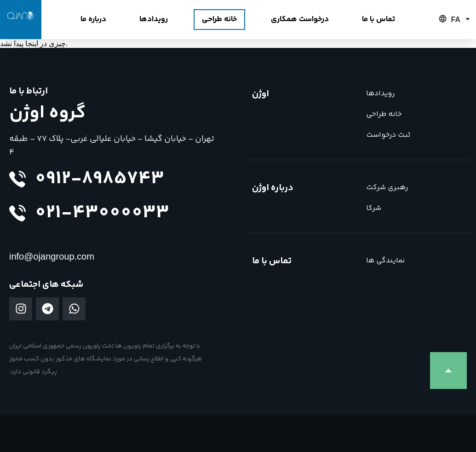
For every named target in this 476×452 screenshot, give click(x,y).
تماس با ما (272, 261)
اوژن (261, 94)
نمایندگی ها (385, 261)
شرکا (374, 208)
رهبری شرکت (387, 188)
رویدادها (380, 94)
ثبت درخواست (388, 135)
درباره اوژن (273, 188)
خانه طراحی (384, 114)
